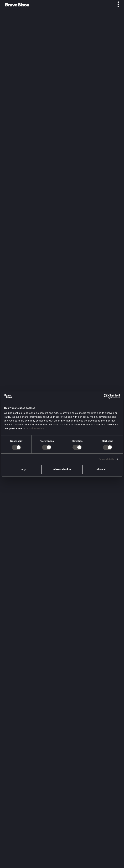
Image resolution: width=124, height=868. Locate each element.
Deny (23, 469)
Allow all (101, 469)
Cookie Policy (36, 428)
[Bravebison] (17, 5)
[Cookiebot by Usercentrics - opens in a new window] (106, 396)
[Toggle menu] (116, 4)
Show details (107, 459)
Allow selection (62, 469)
